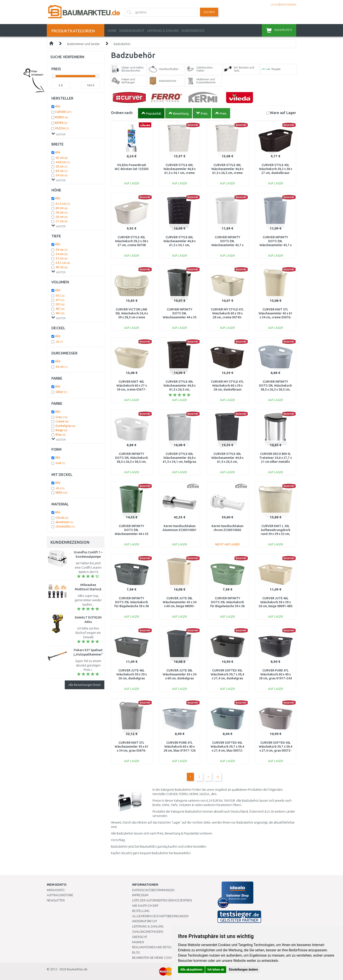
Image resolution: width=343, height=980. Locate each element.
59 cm (62, 167)
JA (59, 342)
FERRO (61, 117)
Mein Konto (56, 890)
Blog (136, 952)
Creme (62, 421)
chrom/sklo (65, 526)
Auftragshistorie (60, 895)
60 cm (62, 171)
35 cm (62, 258)
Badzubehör (122, 44)
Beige (61, 430)
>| (218, 777)
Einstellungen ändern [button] (244, 969)
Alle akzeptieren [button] (191, 969)
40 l (60, 309)
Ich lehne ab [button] (216, 969)
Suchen (209, 12)
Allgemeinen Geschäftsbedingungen (160, 916)
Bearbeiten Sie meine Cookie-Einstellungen (165, 958)
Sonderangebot (132, 31)
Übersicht (140, 937)
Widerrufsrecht (145, 921)
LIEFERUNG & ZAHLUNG (163, 31)
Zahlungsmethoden (148, 932)
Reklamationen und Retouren (155, 947)
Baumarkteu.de (77, 969)
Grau (61, 417)
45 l (60, 296)
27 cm (62, 221)
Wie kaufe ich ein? (145, 906)
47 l (60, 300)
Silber (61, 392)
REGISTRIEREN (288, 5)
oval (60, 463)
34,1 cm (63, 263)
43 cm (62, 158)
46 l (60, 313)
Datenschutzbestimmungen (153, 890)
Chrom (62, 518)
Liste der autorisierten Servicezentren (162, 900)
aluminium (64, 522)
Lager (283, 113)
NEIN (61, 493)
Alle (58, 106)
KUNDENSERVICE (193, 31)
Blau (61, 435)
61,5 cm (63, 204)
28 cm (62, 212)
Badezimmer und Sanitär (83, 44)
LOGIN (274, 5)
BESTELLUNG (141, 911)
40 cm (62, 267)
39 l (60, 304)
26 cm (62, 217)
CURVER (63, 112)
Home (112, 31)
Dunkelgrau (66, 426)
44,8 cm (63, 162)
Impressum (140, 895)
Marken (138, 942)
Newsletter (56, 900)
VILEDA (62, 128)
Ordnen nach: (122, 113)
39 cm (62, 250)
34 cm (62, 175)
